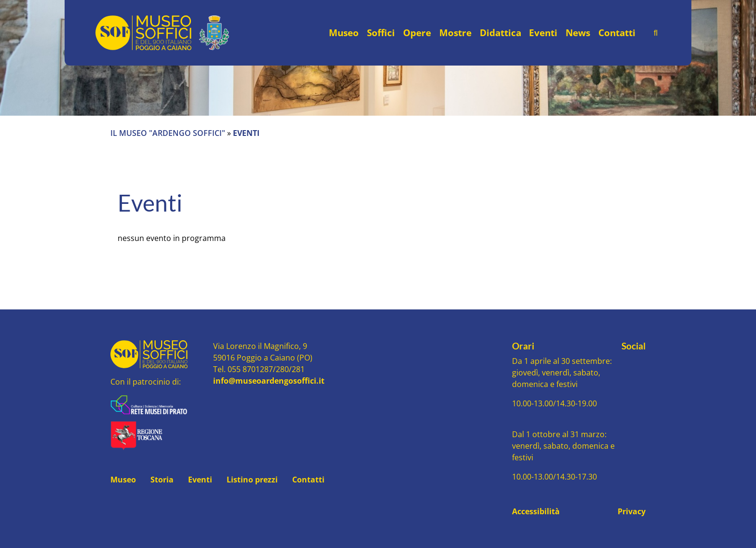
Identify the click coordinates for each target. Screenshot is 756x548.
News (578, 33)
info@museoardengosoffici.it (269, 381)
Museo (344, 33)
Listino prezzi (252, 480)
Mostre (455, 33)
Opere (417, 33)
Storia (162, 480)
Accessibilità (536, 511)
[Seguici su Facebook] (625, 363)
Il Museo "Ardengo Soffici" (168, 133)
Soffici (381, 33)
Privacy (632, 511)
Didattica (500, 33)
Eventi (543, 33)
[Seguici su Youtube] (634, 363)
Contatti (617, 33)
